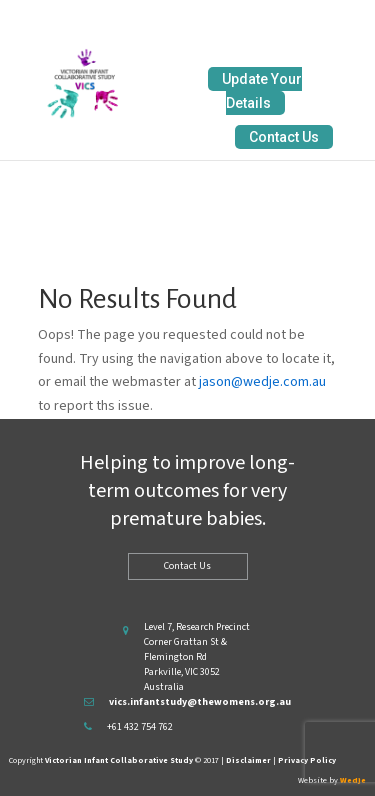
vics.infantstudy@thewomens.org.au (200, 702)
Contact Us (284, 137)
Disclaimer (248, 760)
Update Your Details (262, 91)
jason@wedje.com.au (262, 382)
